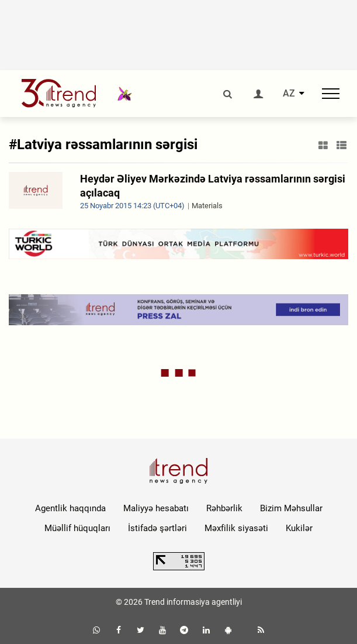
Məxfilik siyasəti (236, 528)
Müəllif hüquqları (77, 528)
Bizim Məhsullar (291, 508)
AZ (289, 94)
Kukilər (299, 528)
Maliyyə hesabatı (156, 508)
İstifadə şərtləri (157, 528)
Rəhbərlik (224, 508)
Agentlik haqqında (70, 508)
